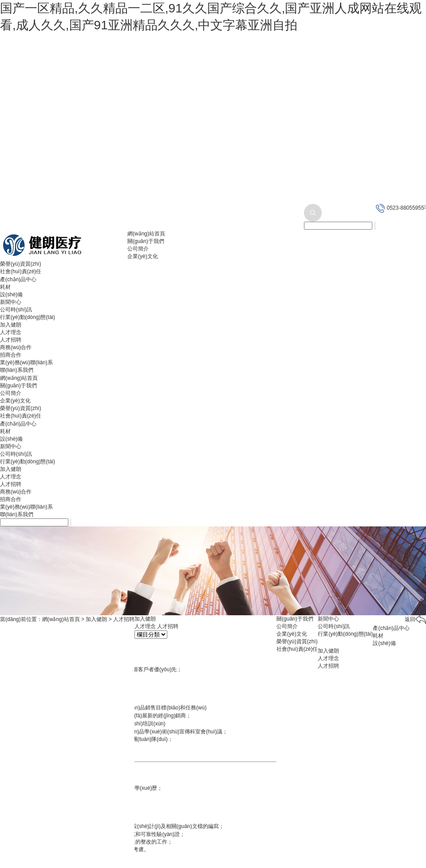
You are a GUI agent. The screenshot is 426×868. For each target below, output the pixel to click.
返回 (415, 619)
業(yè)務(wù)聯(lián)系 (26, 362)
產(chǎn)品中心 (18, 279)
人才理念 (11, 332)
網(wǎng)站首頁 (146, 234)
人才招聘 (11, 340)
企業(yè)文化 (143, 256)
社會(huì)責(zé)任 (21, 271)
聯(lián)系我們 (17, 370)
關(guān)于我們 (146, 241)
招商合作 (11, 355)
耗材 (5, 287)
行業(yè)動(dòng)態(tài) (28, 317)
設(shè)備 (11, 295)
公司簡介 (138, 249)
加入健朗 (11, 325)
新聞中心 (11, 302)
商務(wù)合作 (16, 347)
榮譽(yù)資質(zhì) (21, 264)
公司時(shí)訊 (16, 310)
